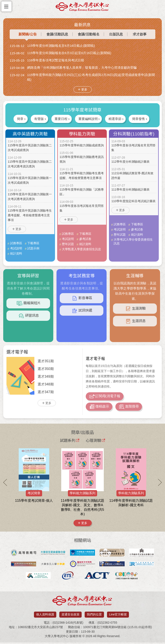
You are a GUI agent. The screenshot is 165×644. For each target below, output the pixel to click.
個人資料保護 (45, 616)
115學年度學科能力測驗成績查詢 (82, 145)
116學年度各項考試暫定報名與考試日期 (56, 60)
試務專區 (16, 243)
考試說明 (16, 248)
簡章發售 (140, 119)
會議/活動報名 (89, 34)
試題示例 (33, 248)
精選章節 (116, 119)
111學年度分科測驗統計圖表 (130, 190)
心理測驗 (95, 442)
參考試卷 (85, 239)
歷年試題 (68, 244)
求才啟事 (140, 34)
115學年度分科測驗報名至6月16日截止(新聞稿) (61, 46)
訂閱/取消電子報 (105, 397)
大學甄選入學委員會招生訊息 (81, 249)
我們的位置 (94, 616)
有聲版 (38, 119)
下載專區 (33, 243)
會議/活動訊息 (57, 34)
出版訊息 (116, 34)
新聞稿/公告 (27, 34)
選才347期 (46, 392)
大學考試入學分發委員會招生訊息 (133, 241)
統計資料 (16, 253)
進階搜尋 (129, 408)
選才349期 (46, 377)
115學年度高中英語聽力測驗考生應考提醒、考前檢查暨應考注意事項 (30, 215)
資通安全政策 (70, 616)
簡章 (18, 119)
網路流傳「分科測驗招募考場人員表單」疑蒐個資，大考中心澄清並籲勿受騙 (82, 67)
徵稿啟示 (99, 408)
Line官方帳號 (118, 616)
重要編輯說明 (88, 119)
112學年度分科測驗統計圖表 (130, 162)
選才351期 (46, 361)
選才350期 (46, 369)
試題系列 (70, 442)
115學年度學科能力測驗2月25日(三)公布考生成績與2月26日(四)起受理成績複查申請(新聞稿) (91, 77)
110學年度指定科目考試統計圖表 (133, 201)
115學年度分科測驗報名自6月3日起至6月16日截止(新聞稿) (69, 53)
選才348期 (46, 384)
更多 (84, 89)
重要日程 (61, 119)
